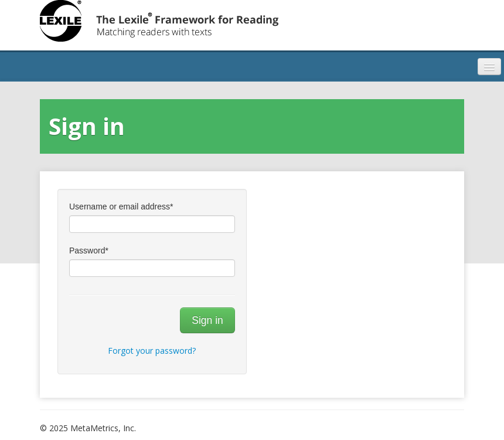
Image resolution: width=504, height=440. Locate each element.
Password (89, 251)
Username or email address (121, 207)
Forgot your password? (152, 351)
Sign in (207, 320)
